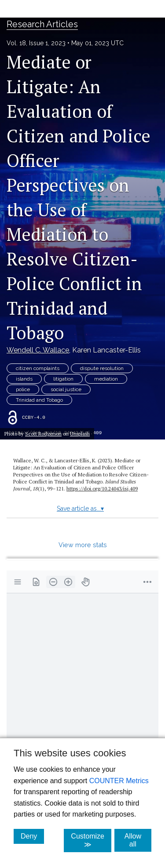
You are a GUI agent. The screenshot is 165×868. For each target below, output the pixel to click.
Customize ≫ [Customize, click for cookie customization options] (91, 840)
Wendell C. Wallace (38, 350)
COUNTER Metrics (119, 781)
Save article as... (80, 508)
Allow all (138, 840)
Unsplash (80, 434)
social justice (66, 389)
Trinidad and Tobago (39, 400)
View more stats (83, 545)
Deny (32, 836)
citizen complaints (38, 368)
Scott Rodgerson (43, 434)
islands (24, 379)
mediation (106, 379)
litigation (63, 379)
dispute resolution (102, 368)
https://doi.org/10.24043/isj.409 (102, 488)
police (23, 389)
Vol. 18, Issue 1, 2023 (36, 43)
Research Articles (42, 24)
